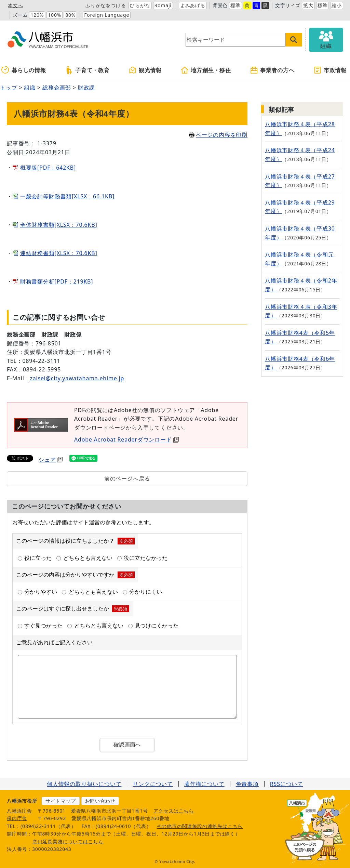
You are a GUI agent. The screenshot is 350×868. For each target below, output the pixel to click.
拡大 (308, 5)
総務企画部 (57, 88)
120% (37, 15)
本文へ (15, 5)
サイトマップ (61, 801)
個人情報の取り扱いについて (84, 784)
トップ (9, 88)
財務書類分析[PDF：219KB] (57, 281)
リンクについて (153, 784)
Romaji (163, 5)
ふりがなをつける (106, 5)
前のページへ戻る (127, 478)
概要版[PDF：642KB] (48, 168)
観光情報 (145, 70)
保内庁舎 (17, 818)
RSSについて (287, 784)
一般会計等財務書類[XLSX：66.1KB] (67, 196)
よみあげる (193, 5)
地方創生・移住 (206, 70)
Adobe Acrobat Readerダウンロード (126, 439)
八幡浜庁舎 (19, 811)
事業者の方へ (272, 70)
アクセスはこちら (174, 811)
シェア (51, 460)
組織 (30, 88)
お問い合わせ (100, 801)
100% (55, 15)
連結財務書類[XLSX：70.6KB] (59, 253)
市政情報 (330, 70)
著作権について (204, 784)
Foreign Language (107, 15)
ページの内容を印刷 (218, 135)
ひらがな (140, 5)
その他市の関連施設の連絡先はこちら (200, 826)
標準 (235, 5)
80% (70, 15)
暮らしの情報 (24, 70)
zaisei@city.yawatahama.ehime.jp (77, 378)
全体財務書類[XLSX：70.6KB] (59, 225)
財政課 (86, 88)
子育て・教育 (87, 70)
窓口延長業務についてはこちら (68, 841)
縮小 (337, 5)
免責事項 (247, 784)
